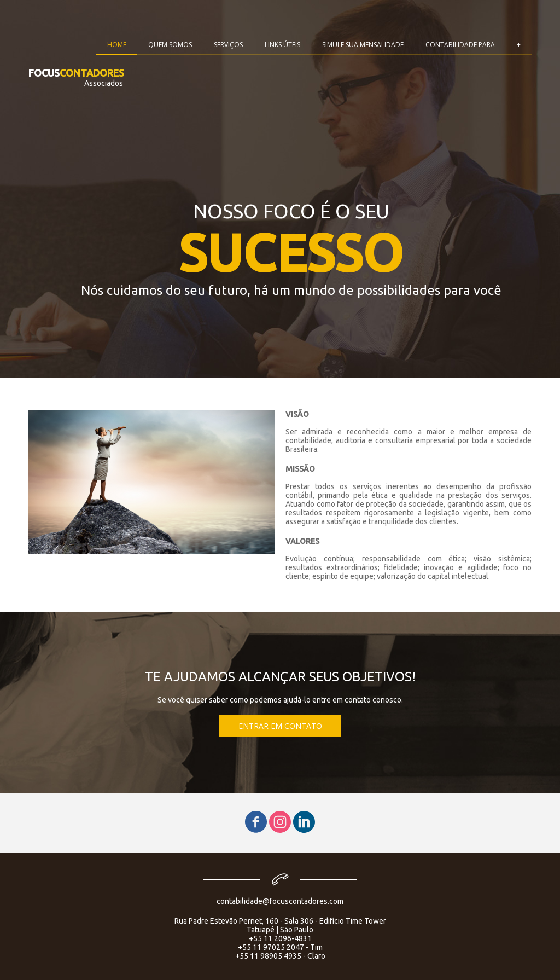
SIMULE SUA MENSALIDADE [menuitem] (363, 45)
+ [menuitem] (519, 45)
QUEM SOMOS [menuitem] (170, 45)
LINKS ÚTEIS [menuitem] (282, 45)
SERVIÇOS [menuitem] (228, 45)
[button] (280, 726)
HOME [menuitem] (117, 45)
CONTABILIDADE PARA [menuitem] (460, 45)
